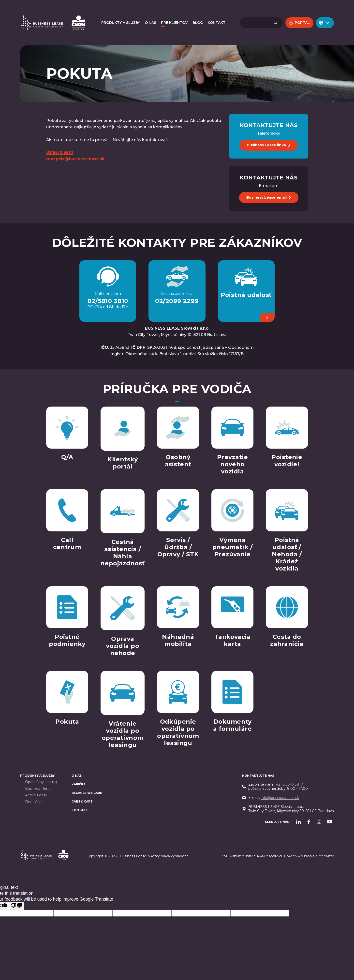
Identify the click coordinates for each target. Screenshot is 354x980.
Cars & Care (82, 801)
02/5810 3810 (108, 301)
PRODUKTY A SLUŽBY (37, 776)
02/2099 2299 (177, 301)
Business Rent (37, 789)
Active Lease (36, 795)
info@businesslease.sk (280, 798)
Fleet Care (34, 802)
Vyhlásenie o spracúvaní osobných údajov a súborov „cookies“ (278, 856)
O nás (77, 776)
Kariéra (79, 784)
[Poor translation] (16, 906)
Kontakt (80, 810)
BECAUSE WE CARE (87, 793)
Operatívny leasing (41, 782)
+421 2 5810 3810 (288, 784)
